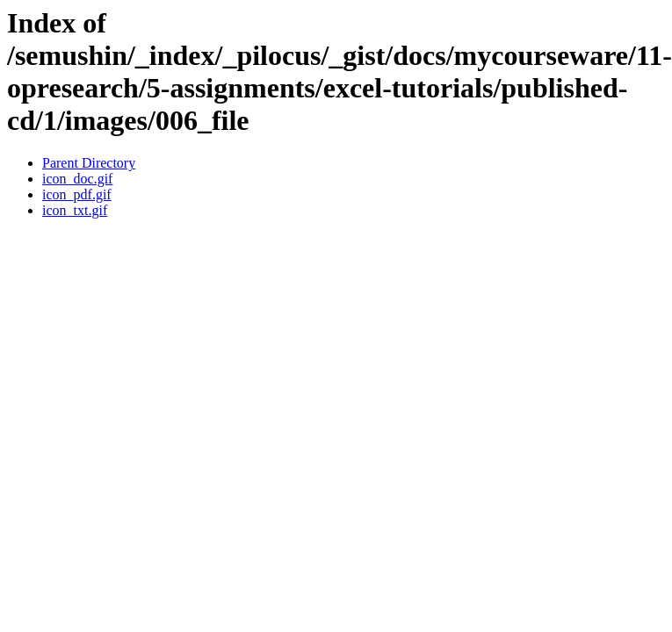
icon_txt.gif (75, 210)
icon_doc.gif (77, 179)
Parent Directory (89, 163)
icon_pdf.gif (77, 194)
